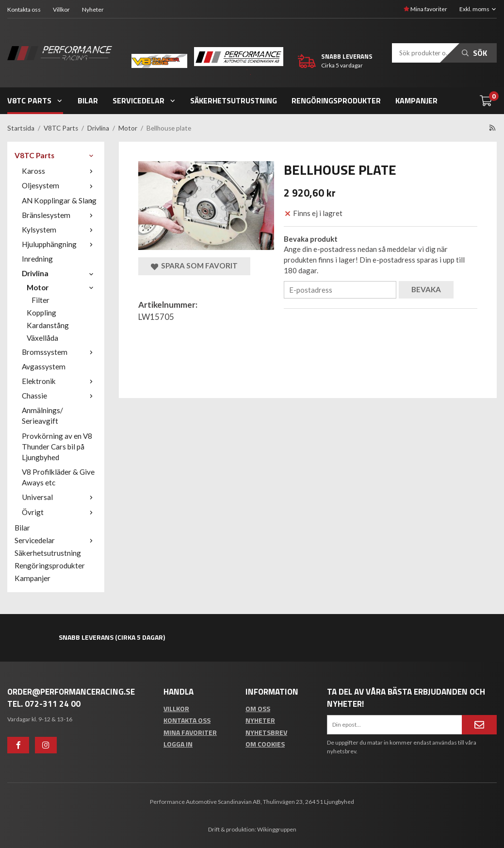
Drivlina (59, 273)
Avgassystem (44, 366)
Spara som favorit (194, 266)
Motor (62, 287)
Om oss (258, 708)
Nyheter (93, 9)
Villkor (61, 9)
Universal (59, 497)
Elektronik (59, 381)
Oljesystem (59, 185)
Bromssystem (59, 352)
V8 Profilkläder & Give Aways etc (58, 477)
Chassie (59, 396)
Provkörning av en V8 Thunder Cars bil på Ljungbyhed (57, 447)
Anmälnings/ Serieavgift (42, 416)
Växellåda (42, 338)
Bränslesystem (59, 215)
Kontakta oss (24, 9)
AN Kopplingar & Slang (59, 200)
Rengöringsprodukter (336, 100)
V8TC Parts (35, 100)
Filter (41, 300)
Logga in (178, 744)
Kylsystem (59, 230)
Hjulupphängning (59, 244)
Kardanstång (48, 325)
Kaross (59, 171)
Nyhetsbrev (266, 732)
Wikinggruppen (277, 829)
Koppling (41, 313)
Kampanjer (416, 100)
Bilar (88, 100)
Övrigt (59, 512)
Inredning (37, 259)
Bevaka (426, 289)
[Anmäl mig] (479, 725)
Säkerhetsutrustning (234, 100)
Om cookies (265, 744)
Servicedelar (144, 100)
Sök (474, 53)
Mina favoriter (425, 9)
